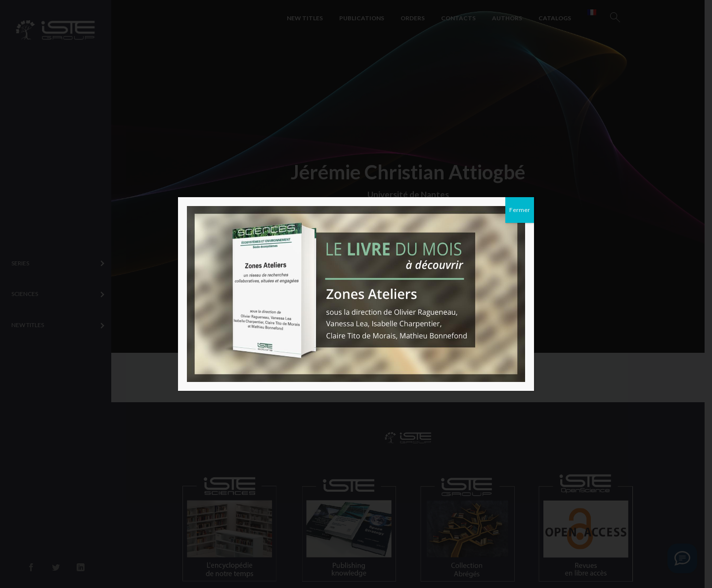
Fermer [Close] (520, 210)
